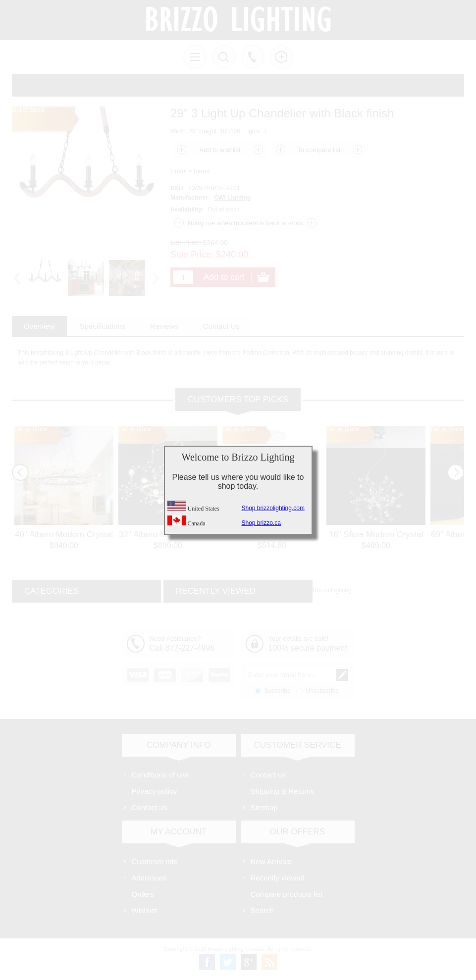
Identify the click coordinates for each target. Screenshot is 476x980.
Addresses (149, 878)
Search (263, 910)
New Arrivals (271, 861)
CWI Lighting (232, 198)
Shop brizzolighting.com (273, 508)
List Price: (185, 242)
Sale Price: (192, 255)
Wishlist (145, 910)
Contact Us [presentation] (221, 326)
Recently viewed (278, 878)
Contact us (150, 807)
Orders (143, 894)
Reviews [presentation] (164, 326)
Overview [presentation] (39, 326)
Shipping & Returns (283, 791)
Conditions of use (160, 775)
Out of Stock (31, 429)
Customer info (155, 861)
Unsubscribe (322, 691)
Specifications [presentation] (103, 326)
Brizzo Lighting (332, 590)
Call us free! (253, 57)
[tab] (39, 326)
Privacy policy (155, 791)
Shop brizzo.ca (261, 523)
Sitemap (264, 807)
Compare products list (287, 894)
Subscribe (277, 691)
